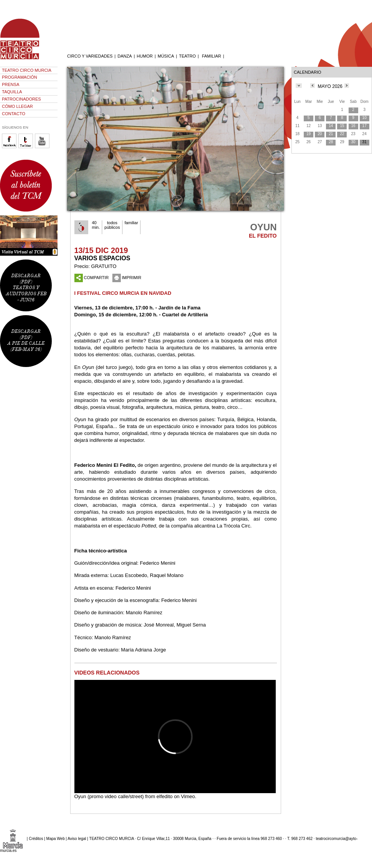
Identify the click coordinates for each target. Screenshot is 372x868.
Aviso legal (77, 838)
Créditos (36, 838)
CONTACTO (14, 114)
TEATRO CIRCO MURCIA (27, 70)
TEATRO (188, 56)
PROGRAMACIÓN (20, 77)
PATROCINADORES (21, 99)
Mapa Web (56, 838)
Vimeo (188, 796)
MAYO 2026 (330, 86)
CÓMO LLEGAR (17, 106)
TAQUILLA (12, 92)
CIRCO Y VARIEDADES (90, 56)
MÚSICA (166, 56)
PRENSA (11, 84)
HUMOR (145, 56)
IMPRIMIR (127, 278)
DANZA (124, 56)
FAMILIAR (211, 56)
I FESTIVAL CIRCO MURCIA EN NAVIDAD (123, 293)
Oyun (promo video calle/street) (109, 796)
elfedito (165, 796)
